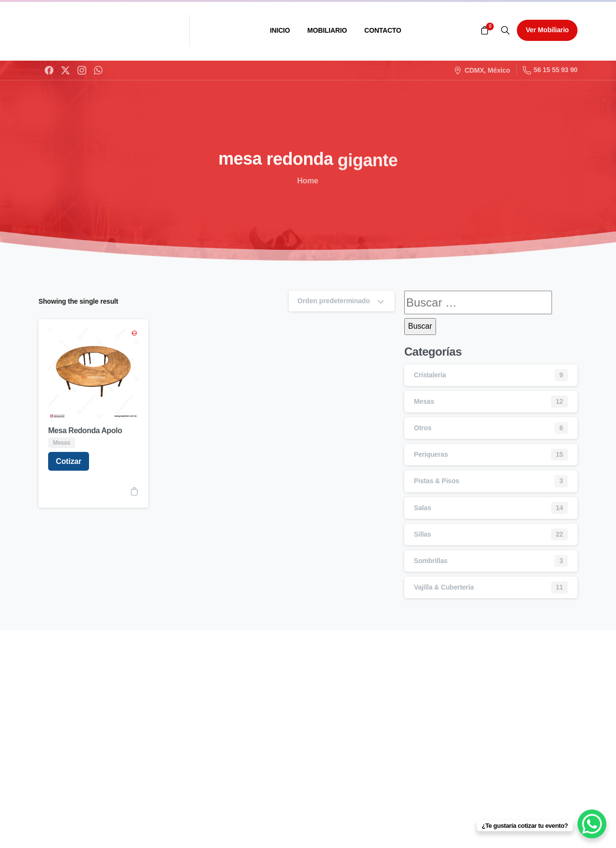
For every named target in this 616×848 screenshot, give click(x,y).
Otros (423, 428)
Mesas (424, 401)
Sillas (423, 534)
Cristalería (430, 375)
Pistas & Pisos (436, 481)
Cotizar (69, 461)
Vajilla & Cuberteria (444, 587)
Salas (423, 508)
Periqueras (431, 454)
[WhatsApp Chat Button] (592, 824)
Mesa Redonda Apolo (85, 430)
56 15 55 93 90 (550, 70)
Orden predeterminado (342, 301)
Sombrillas (431, 561)
